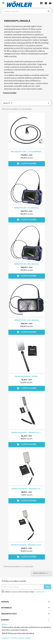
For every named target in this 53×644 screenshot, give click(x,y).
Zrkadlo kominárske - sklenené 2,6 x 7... (26, 432)
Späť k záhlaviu (41, 573)
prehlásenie (40, 592)
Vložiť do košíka (27, 164)
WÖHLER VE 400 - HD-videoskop (26, 208)
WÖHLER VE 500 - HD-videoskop (26, 320)
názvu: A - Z (26, 103)
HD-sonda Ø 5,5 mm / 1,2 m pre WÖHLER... (26, 152)
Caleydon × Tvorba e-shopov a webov (17, 638)
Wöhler (5, 624)
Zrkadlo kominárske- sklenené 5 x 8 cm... (27, 545)
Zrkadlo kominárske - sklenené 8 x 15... (26, 489)
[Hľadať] (26, 11)
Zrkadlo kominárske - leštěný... (27, 376)
